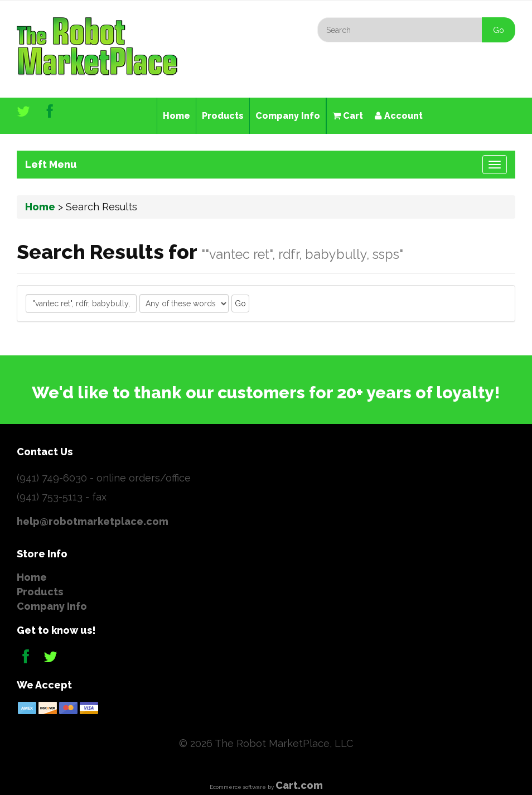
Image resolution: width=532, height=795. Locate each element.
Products (223, 116)
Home (176, 116)
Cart (348, 116)
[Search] (416, 30)
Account (399, 116)
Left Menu (51, 164)
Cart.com (299, 785)
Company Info (288, 116)
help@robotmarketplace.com (93, 521)
